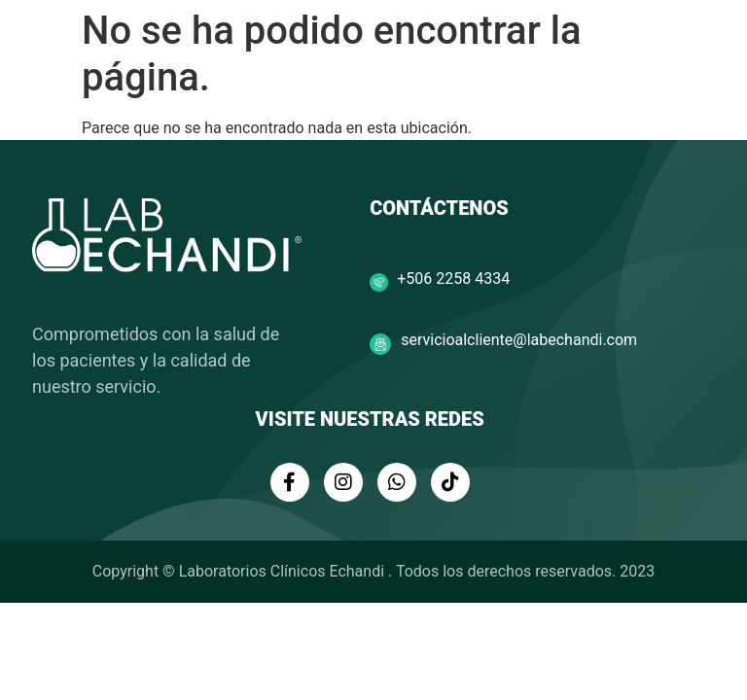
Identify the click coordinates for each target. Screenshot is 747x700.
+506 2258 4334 (453, 279)
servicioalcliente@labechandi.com (519, 340)
